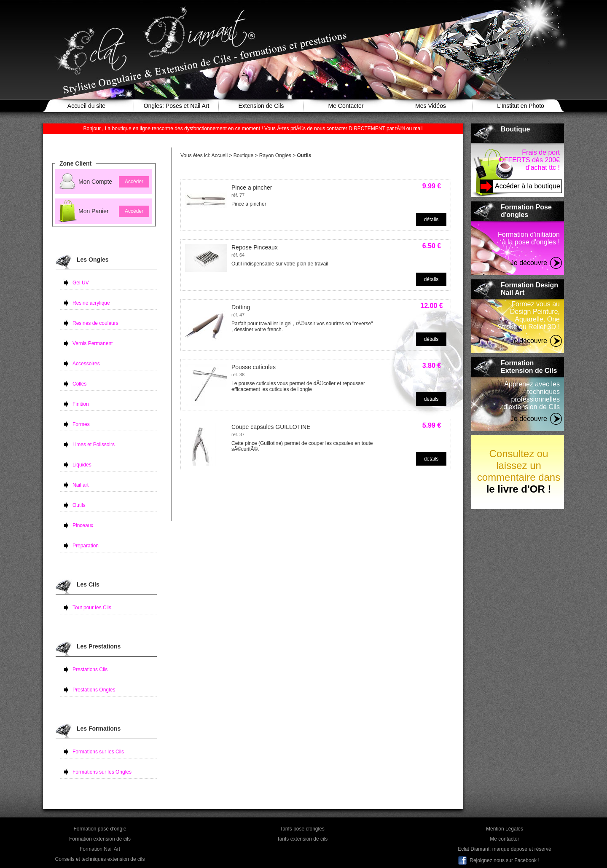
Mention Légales (505, 829)
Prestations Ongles (94, 690)
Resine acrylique (91, 303)
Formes (81, 424)
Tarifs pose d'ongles (302, 829)
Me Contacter (346, 106)
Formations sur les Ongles (102, 772)
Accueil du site (86, 106)
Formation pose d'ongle (100, 829)
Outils (79, 505)
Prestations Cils (90, 670)
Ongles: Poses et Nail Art (177, 106)
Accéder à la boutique (528, 186)
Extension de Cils (261, 106)
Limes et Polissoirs (94, 445)
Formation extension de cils (100, 839)
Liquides (82, 465)
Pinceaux (83, 525)
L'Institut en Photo (521, 106)
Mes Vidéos (431, 106)
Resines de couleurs (95, 323)
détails (431, 220)
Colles (79, 384)
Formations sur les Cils (98, 752)
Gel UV (81, 283)
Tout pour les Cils (92, 608)
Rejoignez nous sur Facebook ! (504, 860)
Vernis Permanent (93, 343)
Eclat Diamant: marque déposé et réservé (504, 849)
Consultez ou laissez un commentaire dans (519, 471)
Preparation (86, 546)
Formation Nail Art (100, 849)
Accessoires (86, 364)
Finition (81, 404)
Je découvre (529, 263)
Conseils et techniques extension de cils (100, 859)
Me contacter (504, 839)
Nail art (81, 485)
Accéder (134, 182)
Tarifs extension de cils (302, 839)
